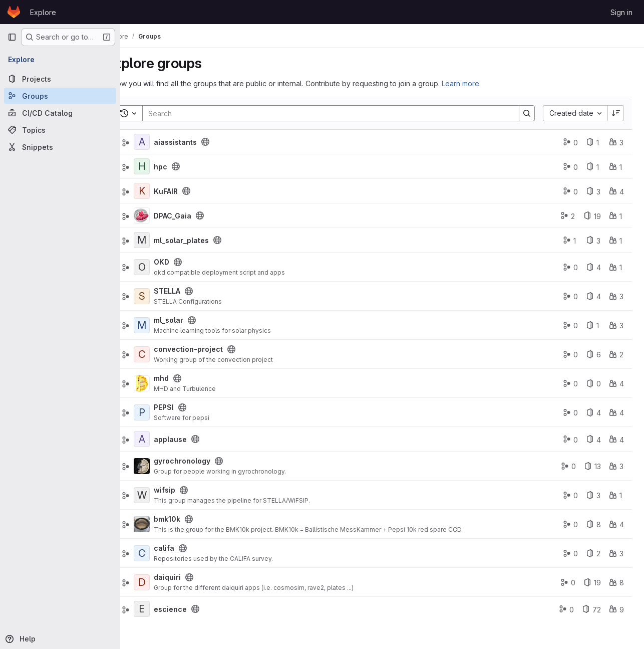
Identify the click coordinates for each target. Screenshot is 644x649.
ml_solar (195, 320)
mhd (188, 378)
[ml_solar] (168, 325)
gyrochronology (209, 461)
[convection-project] (168, 354)
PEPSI (190, 407)
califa (191, 548)
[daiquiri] (168, 582)
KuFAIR (192, 191)
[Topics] (60, 130)
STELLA (194, 291)
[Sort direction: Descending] (616, 113)
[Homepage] (14, 12)
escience (197, 609)
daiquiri (194, 577)
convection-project (215, 349)
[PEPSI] (168, 412)
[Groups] (60, 96)
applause (197, 439)
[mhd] (168, 383)
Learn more (487, 83)
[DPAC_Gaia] (168, 215)
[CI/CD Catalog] (60, 113)
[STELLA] (168, 296)
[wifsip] (168, 495)
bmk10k (194, 519)
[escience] (168, 609)
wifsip (191, 490)
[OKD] (168, 267)
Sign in (621, 12)
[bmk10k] (168, 524)
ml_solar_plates (208, 240)
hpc (187, 167)
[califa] (168, 553)
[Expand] (140, 215)
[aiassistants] (168, 142)
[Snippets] (60, 147)
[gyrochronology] (168, 466)
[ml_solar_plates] (168, 240)
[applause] (168, 439)
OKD (188, 262)
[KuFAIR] (168, 191)
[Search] (339, 113)
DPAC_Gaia (199, 216)
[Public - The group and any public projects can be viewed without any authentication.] (232, 142)
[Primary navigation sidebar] (12, 37)
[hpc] (168, 166)
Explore (43, 12)
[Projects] (60, 79)
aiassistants (202, 142)
